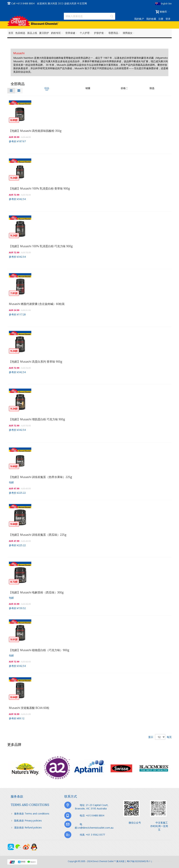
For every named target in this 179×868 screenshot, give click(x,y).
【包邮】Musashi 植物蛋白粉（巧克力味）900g (39, 650)
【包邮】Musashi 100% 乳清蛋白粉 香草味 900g (39, 188)
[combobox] (89, 16)
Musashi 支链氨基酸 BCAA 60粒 (29, 708)
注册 (161, 19)
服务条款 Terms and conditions (32, 814)
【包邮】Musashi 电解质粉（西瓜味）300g (36, 592)
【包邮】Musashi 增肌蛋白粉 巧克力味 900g (37, 419)
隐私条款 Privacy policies (28, 820)
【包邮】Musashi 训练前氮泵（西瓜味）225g (38, 535)
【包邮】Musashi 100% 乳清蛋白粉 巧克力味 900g (41, 246)
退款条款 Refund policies (28, 827)
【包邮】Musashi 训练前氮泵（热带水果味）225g (40, 477)
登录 (168, 19)
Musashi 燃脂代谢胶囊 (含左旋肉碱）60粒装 (37, 304)
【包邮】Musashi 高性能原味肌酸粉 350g (35, 131)
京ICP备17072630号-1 (162, 861)
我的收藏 (151, 19)
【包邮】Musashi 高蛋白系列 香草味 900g (36, 362)
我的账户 (139, 19)
